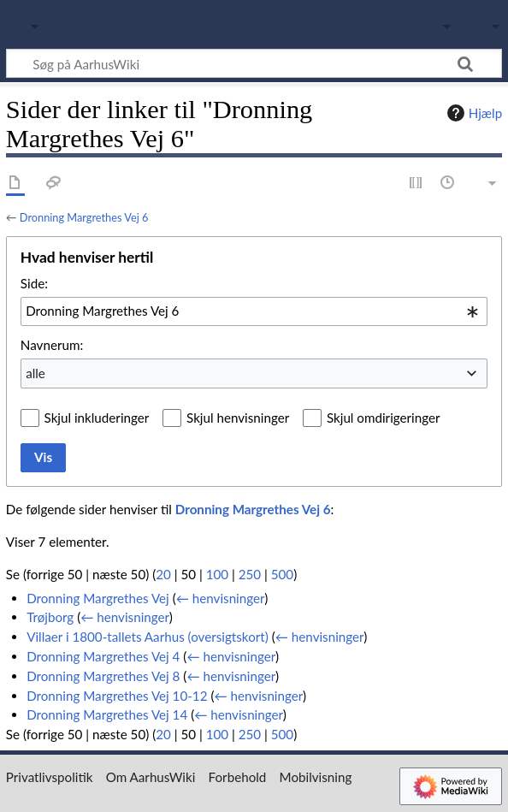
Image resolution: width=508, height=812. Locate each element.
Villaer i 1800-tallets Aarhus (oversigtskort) (148, 637)
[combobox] (254, 311)
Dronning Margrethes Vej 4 (103, 656)
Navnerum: (52, 345)
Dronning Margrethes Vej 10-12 (117, 696)
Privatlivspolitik (50, 777)
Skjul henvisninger (238, 418)
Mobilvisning (316, 777)
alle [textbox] (35, 373)
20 (163, 574)
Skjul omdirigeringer (384, 418)
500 (282, 574)
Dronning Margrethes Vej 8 (103, 676)
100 (217, 574)
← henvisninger (221, 598)
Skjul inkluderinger (97, 418)
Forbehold (238, 777)
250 (250, 574)
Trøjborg (50, 617)
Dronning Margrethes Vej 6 (84, 217)
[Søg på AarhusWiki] (254, 63)
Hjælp (473, 113)
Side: (34, 283)
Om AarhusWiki (151, 777)
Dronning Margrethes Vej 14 (107, 714)
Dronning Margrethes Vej (98, 598)
